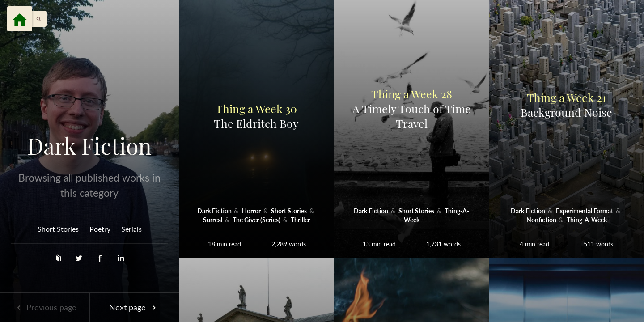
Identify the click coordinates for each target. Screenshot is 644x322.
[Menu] (20, 19)
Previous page (45, 307)
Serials (131, 229)
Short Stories (58, 229)
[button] (37, 19)
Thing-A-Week (587, 220)
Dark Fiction (89, 146)
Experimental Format (585, 211)
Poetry (100, 229)
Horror (252, 211)
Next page (134, 307)
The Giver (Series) (257, 220)
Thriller (300, 220)
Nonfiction (542, 220)
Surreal (213, 220)
